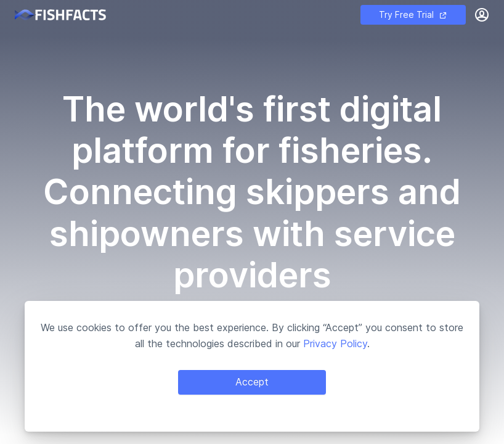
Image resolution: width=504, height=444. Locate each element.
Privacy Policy (335, 343)
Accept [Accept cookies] (252, 382)
